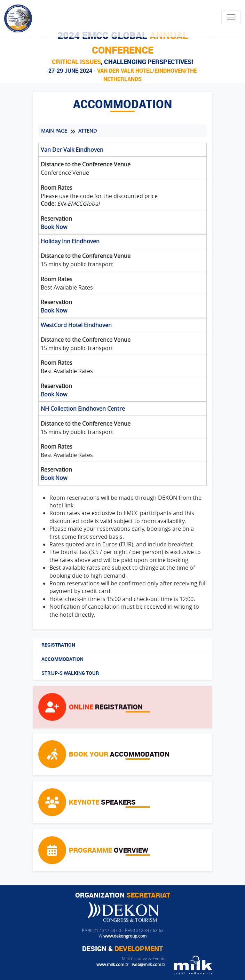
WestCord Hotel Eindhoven (76, 331)
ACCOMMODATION (62, 661)
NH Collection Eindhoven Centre (83, 414)
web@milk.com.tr (149, 964)
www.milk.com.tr (112, 964)
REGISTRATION (58, 647)
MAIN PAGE (54, 136)
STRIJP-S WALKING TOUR (70, 675)
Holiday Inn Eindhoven (70, 247)
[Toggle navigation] (231, 17)
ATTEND (88, 136)
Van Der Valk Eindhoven (72, 155)
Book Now (54, 232)
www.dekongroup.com (125, 936)
